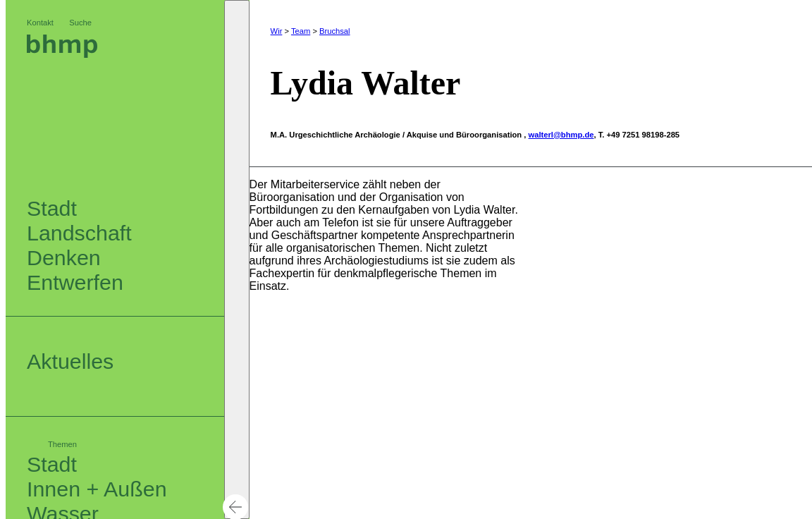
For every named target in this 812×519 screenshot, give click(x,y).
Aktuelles (70, 361)
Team (301, 31)
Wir (277, 31)
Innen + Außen (97, 489)
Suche (80, 23)
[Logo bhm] (62, 54)
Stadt (52, 464)
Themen (62, 444)
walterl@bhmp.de (561, 135)
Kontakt (40, 23)
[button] (237, 259)
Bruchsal (335, 31)
